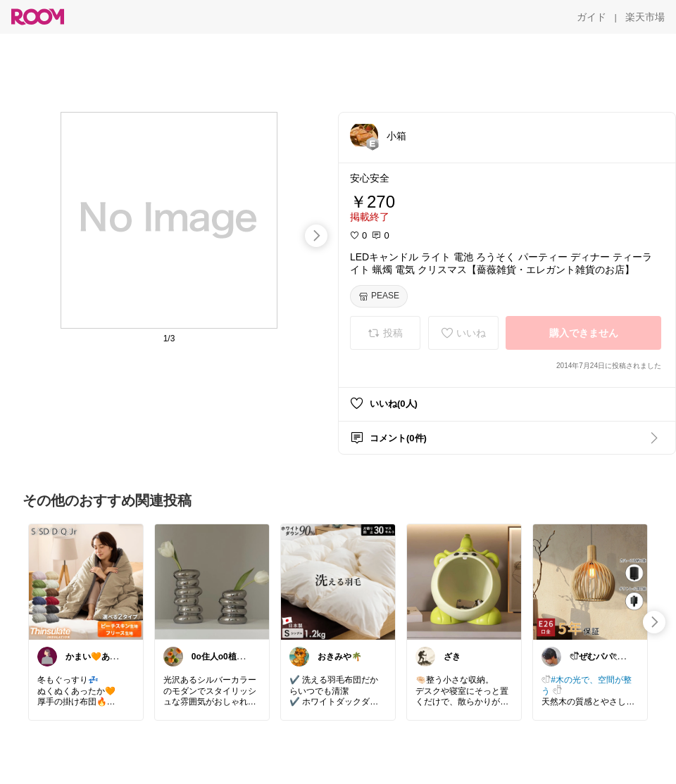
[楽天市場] (645, 17)
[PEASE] (379, 296)
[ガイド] (591, 17)
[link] (86, 581)
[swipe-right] (316, 236)
